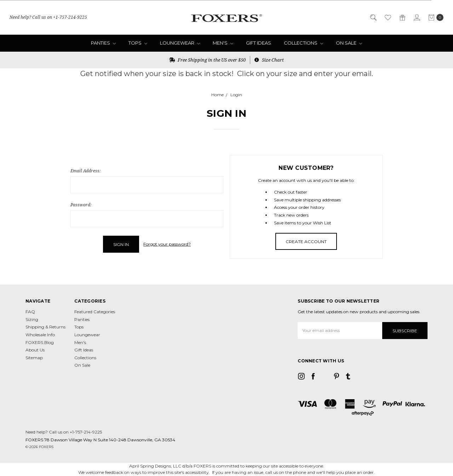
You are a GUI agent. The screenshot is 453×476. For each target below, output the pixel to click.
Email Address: (85, 171)
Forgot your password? (167, 244)
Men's (223, 43)
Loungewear (180, 43)
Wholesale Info (40, 335)
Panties (103, 43)
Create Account (306, 242)
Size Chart (269, 60)
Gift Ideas (259, 43)
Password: (81, 205)
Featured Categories (95, 312)
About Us (35, 350)
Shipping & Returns (45, 327)
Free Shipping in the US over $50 (207, 60)
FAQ (30, 312)
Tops (138, 43)
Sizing (32, 319)
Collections (303, 43)
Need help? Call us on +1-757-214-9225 (48, 17)
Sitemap (34, 358)
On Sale (349, 43)
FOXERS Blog (40, 342)
